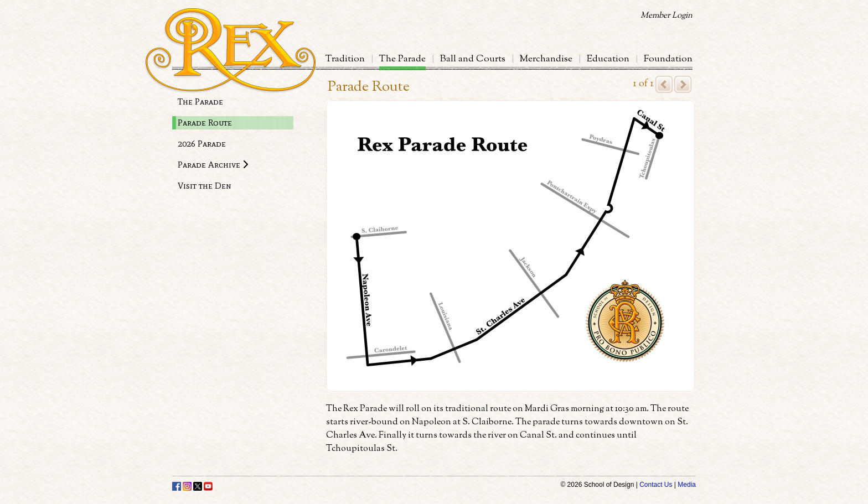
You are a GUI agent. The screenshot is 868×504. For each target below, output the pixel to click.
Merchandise (546, 59)
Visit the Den (205, 186)
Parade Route (205, 123)
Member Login (666, 16)
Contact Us (656, 485)
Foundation (668, 59)
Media (687, 485)
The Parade (402, 59)
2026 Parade (202, 144)
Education (608, 59)
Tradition (345, 59)
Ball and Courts (473, 59)
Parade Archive (213, 165)
